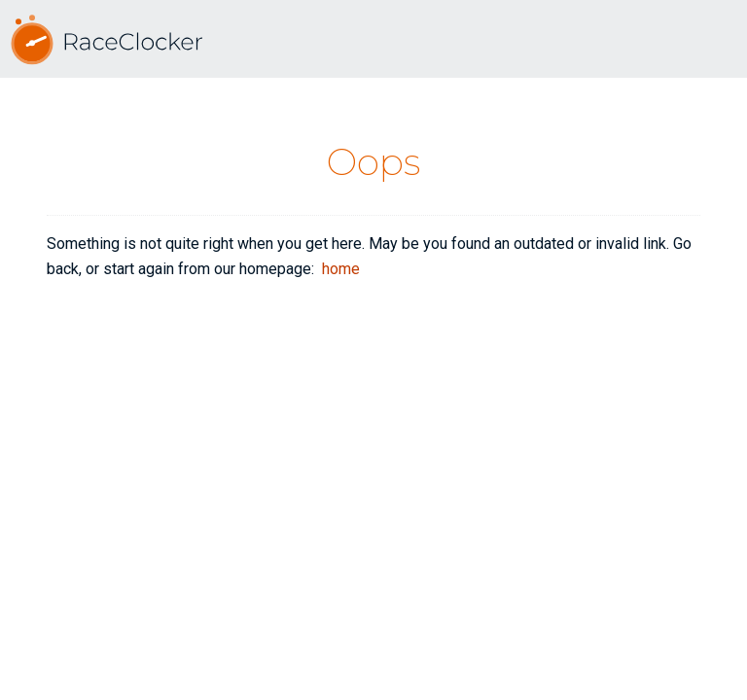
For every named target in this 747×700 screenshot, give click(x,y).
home (341, 269)
